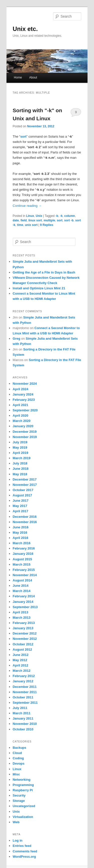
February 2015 (24, 570)
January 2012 (23, 681)
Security (19, 795)
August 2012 (22, 649)
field (24, 220)
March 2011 (22, 713)
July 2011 (20, 708)
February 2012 (24, 676)
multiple (49, 220)
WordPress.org (24, 857)
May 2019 (20, 447)
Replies (47, 225)
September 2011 (25, 703)
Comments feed (25, 851)
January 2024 (23, 394)
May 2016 (20, 532)
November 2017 (25, 485)
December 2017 (25, 479)
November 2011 (25, 692)
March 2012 (22, 671)
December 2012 (25, 633)
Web (16, 822)
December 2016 (25, 517)
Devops (19, 763)
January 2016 (23, 554)
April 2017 (21, 511)
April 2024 (21, 389)
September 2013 (25, 607)
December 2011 (25, 687)
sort (60, 220)
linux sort (35, 220)
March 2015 (22, 564)
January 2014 (23, 602)
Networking (22, 780)
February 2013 (24, 623)
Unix (39, 216)
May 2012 (20, 660)
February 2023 (24, 400)
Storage (19, 801)
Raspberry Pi (23, 790)
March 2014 (22, 591)
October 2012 (23, 644)
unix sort (31, 225)
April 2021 (21, 405)
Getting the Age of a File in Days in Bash (44, 272)
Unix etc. (25, 29)
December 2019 (25, 432)
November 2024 (25, 384)
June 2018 (21, 469)
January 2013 (23, 628)
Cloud (17, 753)
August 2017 (22, 495)
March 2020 (22, 421)
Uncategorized (24, 806)
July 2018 (20, 463)
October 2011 (23, 697)
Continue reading (27, 206)
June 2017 (21, 501)
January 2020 (23, 426)
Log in (18, 840)
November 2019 (25, 437)
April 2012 (21, 665)
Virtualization (23, 817)
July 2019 (20, 442)
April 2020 (21, 416)
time (20, 225)
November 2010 (25, 724)
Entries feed (22, 846)
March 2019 (22, 458)
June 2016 (21, 527)
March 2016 (22, 543)
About (33, 77)
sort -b (69, 220)
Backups (20, 748)
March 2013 (22, 618)
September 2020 (25, 410)
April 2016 (21, 538)
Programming (23, 785)
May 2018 (20, 474)
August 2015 (22, 559)
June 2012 (21, 655)
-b (57, 216)
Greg (17, 339)
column (70, 216)
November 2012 (25, 639)
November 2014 (25, 575)
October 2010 (23, 729)
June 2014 (21, 586)
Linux (30, 216)
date (16, 220)
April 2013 (21, 612)
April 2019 (21, 453)
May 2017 (20, 506)
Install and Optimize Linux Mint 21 (39, 288)
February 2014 (24, 596)
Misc (16, 774)
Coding (18, 758)
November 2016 (25, 522)
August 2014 (22, 580)
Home (18, 77)
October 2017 (23, 490)
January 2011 (23, 718)
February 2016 (24, 548)
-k (61, 216)
